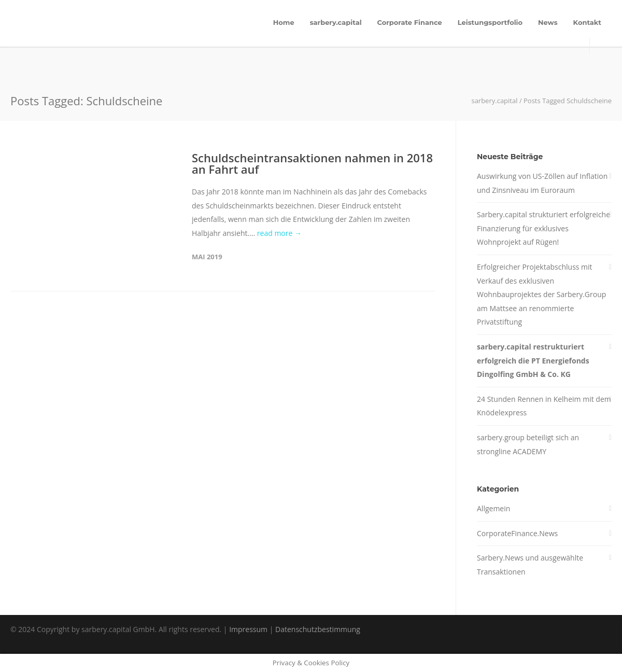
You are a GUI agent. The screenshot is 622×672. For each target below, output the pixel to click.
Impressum (248, 629)
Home (284, 22)
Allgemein (493, 508)
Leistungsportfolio (490, 22)
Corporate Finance (410, 22)
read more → (279, 233)
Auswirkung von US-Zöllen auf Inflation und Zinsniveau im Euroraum (542, 183)
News (548, 22)
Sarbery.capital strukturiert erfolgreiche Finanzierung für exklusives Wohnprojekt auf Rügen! (543, 228)
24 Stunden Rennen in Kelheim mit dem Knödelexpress (544, 406)
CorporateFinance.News (517, 533)
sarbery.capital (336, 22)
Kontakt (587, 22)
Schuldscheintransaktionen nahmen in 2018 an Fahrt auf (312, 163)
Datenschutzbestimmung (318, 629)
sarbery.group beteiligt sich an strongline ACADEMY (528, 444)
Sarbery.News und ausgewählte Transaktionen (530, 565)
